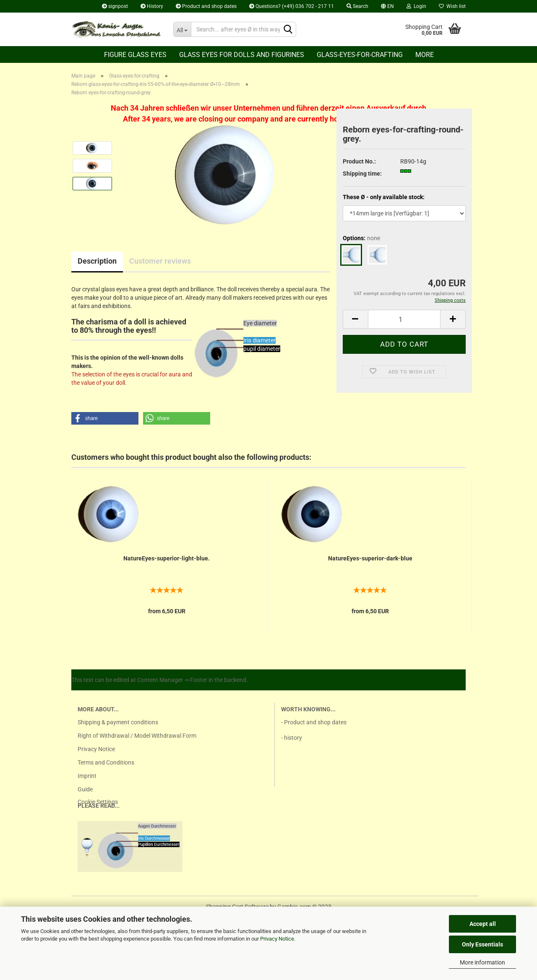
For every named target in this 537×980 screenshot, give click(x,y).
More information (482, 962)
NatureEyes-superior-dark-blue (370, 558)
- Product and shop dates (314, 722)
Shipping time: (362, 174)
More (425, 55)
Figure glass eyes (135, 55)
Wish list (452, 6)
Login (416, 6)
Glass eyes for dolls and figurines (242, 55)
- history (292, 738)
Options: (361, 238)
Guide (85, 789)
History (152, 6)
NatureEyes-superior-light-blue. (167, 558)
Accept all (483, 924)
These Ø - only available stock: (384, 197)
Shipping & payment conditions (118, 722)
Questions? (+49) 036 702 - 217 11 (292, 6)
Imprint (87, 776)
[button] (105, 418)
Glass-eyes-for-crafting (360, 55)
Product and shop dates (206, 6)
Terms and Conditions (106, 762)
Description (97, 261)
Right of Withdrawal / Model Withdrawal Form (137, 736)
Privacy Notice (277, 939)
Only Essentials (482, 944)
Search (357, 6)
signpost (115, 6)
